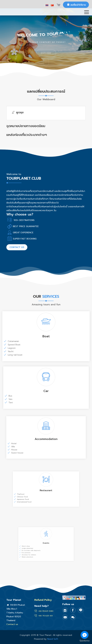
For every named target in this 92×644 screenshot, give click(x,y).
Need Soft (53, 639)
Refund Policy (43, 600)
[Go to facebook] (85, 635)
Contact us (17, 247)
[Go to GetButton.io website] (85, 641)
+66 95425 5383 (46, 611)
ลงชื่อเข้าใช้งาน (76, 4)
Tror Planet (10, 18)
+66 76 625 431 (45, 616)
